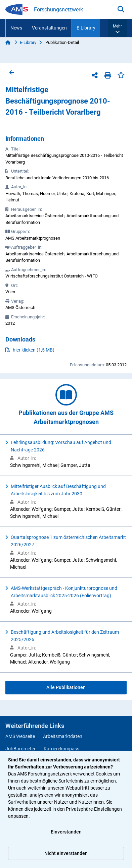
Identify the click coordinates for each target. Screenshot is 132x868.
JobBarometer (20, 749)
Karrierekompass (61, 749)
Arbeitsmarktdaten (63, 736)
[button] (117, 28)
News (16, 28)
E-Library (86, 28)
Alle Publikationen (66, 687)
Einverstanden (66, 832)
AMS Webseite (20, 736)
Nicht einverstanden (66, 853)
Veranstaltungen (49, 28)
